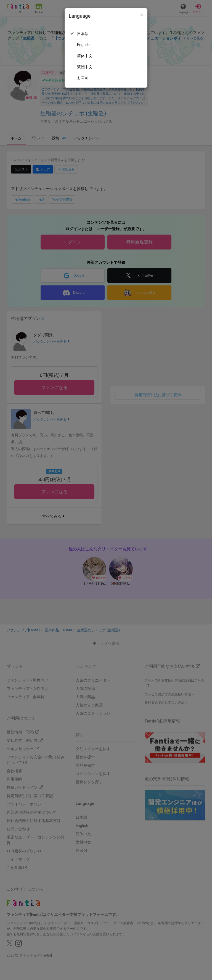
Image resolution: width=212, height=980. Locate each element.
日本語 (83, 34)
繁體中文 (85, 67)
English (83, 45)
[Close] (142, 15)
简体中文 (85, 56)
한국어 (83, 78)
